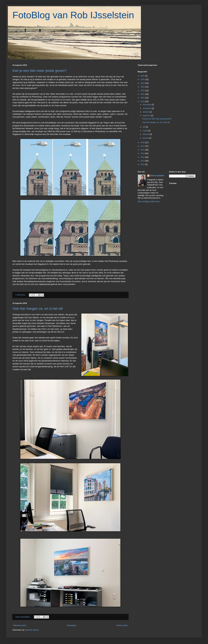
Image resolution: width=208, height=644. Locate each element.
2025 (143, 79)
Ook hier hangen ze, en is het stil (38, 309)
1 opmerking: (21, 295)
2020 (143, 98)
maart (145, 131)
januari (146, 138)
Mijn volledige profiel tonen (149, 202)
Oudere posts (122, 625)
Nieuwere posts (20, 625)
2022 (143, 91)
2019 (143, 101)
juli (144, 127)
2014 (143, 157)
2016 (143, 150)
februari (146, 134)
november (147, 108)
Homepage (71, 625)
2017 (143, 146)
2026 (143, 76)
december (147, 105)
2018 (143, 143)
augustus (147, 116)
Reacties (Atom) (32, 630)
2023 (143, 87)
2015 (143, 153)
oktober (146, 112)
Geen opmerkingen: (23, 617)
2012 (143, 164)
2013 (143, 161)
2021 (143, 94)
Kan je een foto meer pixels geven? (39, 71)
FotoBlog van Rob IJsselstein (73, 15)
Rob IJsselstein (157, 176)
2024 (143, 83)
